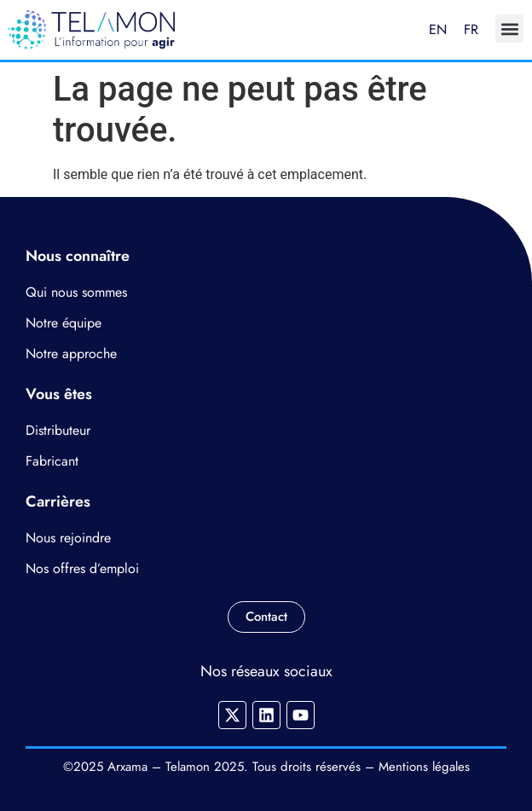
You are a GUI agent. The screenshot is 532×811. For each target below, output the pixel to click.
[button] (509, 29)
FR (471, 29)
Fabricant (52, 461)
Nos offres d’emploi (82, 568)
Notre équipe (64, 323)
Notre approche (71, 353)
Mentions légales (424, 767)
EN (438, 29)
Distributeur (58, 430)
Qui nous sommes (76, 292)
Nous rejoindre (68, 538)
